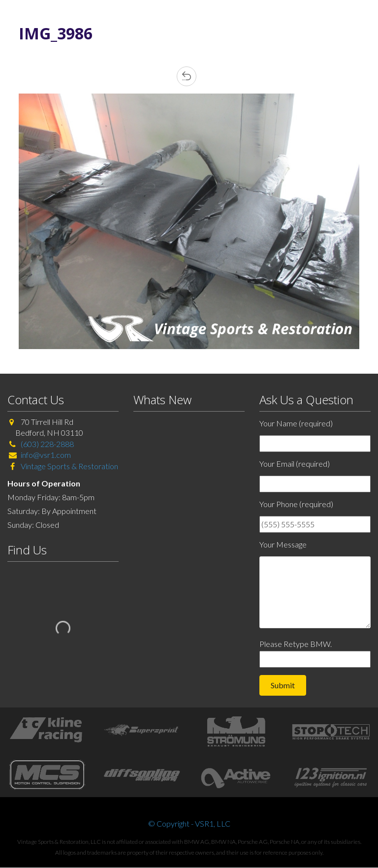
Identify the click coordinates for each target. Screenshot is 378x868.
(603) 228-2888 (47, 444)
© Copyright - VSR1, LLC (189, 823)
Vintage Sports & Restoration (69, 466)
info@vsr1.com (46, 455)
